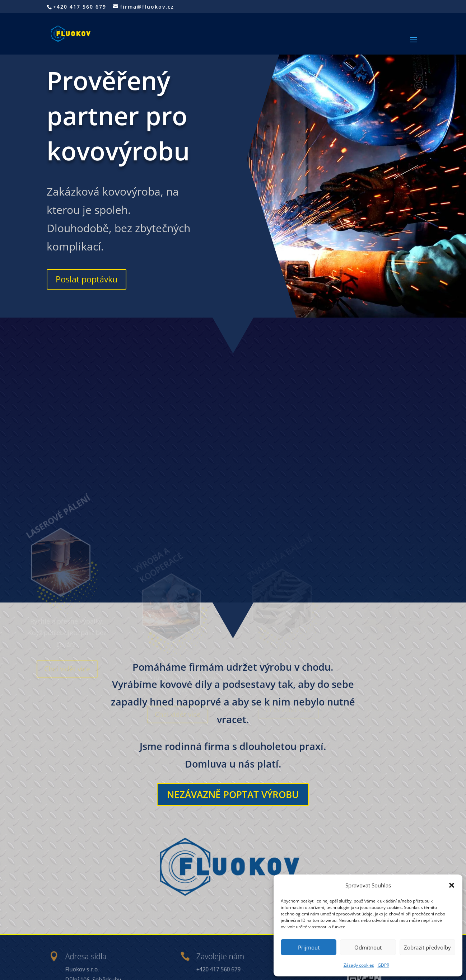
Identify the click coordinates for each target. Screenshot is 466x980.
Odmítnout (368, 947)
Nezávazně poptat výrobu (233, 794)
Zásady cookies (359, 965)
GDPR (383, 965)
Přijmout (309, 947)
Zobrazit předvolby (427, 947)
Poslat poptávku (87, 279)
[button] (452, 885)
